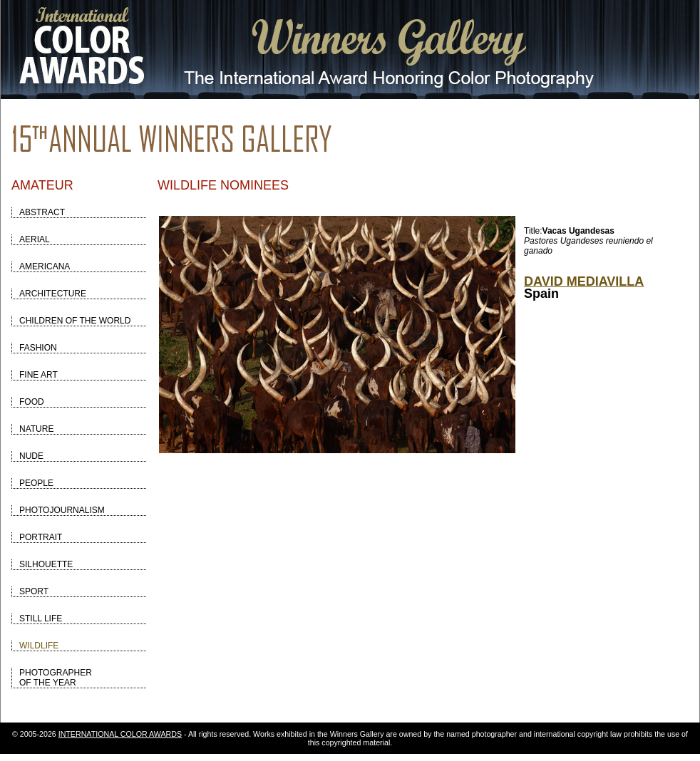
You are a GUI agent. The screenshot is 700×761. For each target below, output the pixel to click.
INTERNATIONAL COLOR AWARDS (120, 734)
